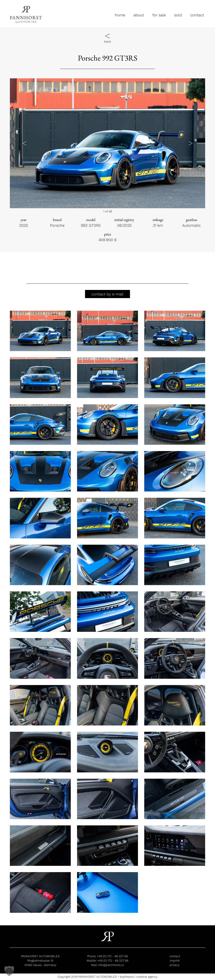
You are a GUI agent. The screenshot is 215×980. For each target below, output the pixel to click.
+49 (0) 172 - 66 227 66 (112, 956)
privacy (175, 965)
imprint (175, 961)
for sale (159, 15)
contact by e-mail (107, 294)
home (120, 15)
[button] (25, 143)
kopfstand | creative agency (139, 977)
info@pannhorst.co (111, 965)
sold (178, 15)
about (139, 15)
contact (197, 15)
